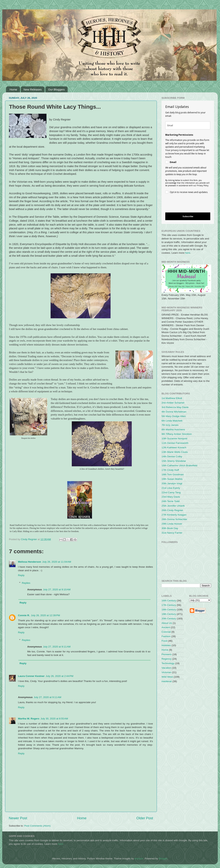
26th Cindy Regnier (172, 510)
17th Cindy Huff (170, 470)
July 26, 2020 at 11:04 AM (57, 562)
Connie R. (24, 615)
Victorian (166, 672)
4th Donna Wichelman (174, 412)
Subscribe (188, 216)
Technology (168, 663)
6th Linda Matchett (172, 421)
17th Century (169, 605)
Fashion (166, 636)
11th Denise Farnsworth (175, 443)
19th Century (169, 614)
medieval (167, 681)
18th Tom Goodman (173, 474)
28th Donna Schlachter (174, 519)
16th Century (169, 601)
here (188, 253)
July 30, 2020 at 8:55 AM (54, 719)
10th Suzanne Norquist (174, 438)
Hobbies (166, 645)
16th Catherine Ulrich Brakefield (179, 465)
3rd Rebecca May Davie (175, 407)
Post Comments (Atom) (37, 826)
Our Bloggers (56, 89)
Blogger (163, 859)
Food (164, 641)
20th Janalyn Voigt (172, 483)
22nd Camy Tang (171, 492)
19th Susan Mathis (172, 479)
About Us (167, 623)
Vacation (166, 668)
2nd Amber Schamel (173, 403)
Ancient (166, 627)
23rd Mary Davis (171, 497)
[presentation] (185, 204)
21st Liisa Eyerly (171, 488)
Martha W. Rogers (29, 719)
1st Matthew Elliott (172, 398)
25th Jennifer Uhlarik (173, 506)
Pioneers (166, 654)
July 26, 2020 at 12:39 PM (45, 615)
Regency (166, 659)
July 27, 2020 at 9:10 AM (57, 590)
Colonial (166, 632)
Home (13, 89)
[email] (188, 125)
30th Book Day (170, 528)
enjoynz (139, 859)
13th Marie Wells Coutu (175, 452)
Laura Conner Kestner (31, 676)
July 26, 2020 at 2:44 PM (59, 676)
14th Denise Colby (172, 456)
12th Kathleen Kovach (174, 447)
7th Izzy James (170, 425)
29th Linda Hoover (172, 524)
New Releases (33, 89)
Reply (21, 575)
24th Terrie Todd (171, 501)
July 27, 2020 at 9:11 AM (57, 647)
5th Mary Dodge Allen (174, 416)
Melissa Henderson (30, 562)
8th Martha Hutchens (173, 430)
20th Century (169, 619)
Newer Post (18, 818)
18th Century (169, 610)
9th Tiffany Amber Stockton (177, 434)
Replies (26, 583)
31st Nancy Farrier (172, 533)
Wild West (167, 677)
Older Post (145, 818)
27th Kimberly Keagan (174, 515)
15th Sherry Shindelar (174, 461)
